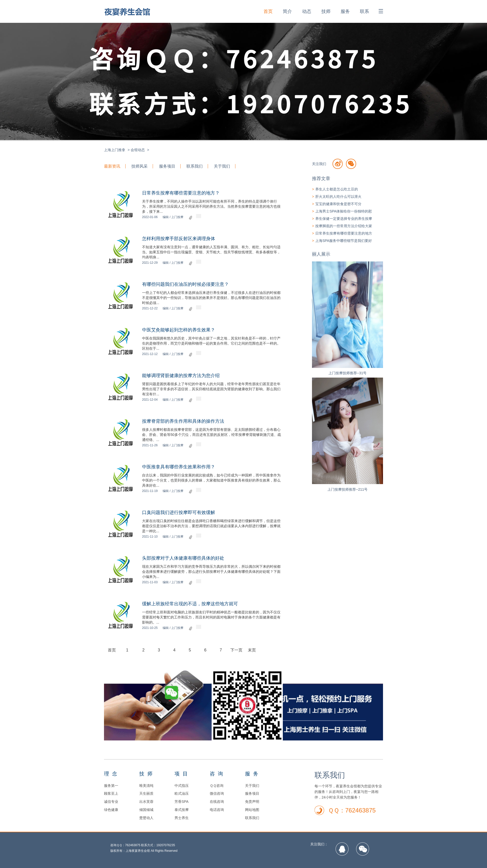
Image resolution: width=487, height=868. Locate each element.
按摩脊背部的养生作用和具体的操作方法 (183, 421)
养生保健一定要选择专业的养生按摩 (344, 219)
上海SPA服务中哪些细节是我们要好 (344, 241)
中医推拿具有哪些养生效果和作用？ (179, 467)
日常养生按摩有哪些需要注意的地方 (344, 233)
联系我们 (195, 166)
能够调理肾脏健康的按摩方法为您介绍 (181, 376)
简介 (287, 11)
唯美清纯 (146, 786)
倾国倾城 (146, 810)
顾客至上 (111, 793)
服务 (345, 11)
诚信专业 (111, 802)
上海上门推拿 (115, 150)
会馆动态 (138, 150)
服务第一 (111, 786)
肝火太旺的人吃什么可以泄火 (338, 197)
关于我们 (222, 166)
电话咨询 (217, 810)
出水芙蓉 (146, 802)
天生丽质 (146, 793)
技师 (326, 11)
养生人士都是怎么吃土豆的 (337, 189)
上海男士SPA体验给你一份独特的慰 (344, 211)
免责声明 (252, 802)
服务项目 (167, 166)
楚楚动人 (146, 818)
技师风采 (140, 166)
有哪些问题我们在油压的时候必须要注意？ (185, 284)
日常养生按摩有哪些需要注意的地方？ (181, 193)
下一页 (236, 650)
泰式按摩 (182, 810)
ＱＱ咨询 (217, 786)
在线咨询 (217, 802)
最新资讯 (112, 166)
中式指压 (182, 786)
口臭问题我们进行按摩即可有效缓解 (179, 512)
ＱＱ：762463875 (352, 810)
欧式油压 (182, 793)
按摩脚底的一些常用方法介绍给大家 (344, 226)
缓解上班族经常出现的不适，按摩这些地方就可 (190, 604)
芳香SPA (181, 802)
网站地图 (252, 810)
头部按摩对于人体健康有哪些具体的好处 (183, 558)
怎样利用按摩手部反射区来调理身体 (179, 239)
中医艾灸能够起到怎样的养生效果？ (179, 330)
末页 (252, 650)
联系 (364, 11)
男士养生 (182, 818)
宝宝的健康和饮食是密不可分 (338, 204)
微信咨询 (217, 793)
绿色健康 (111, 810)
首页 (268, 11)
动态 (307, 11)
